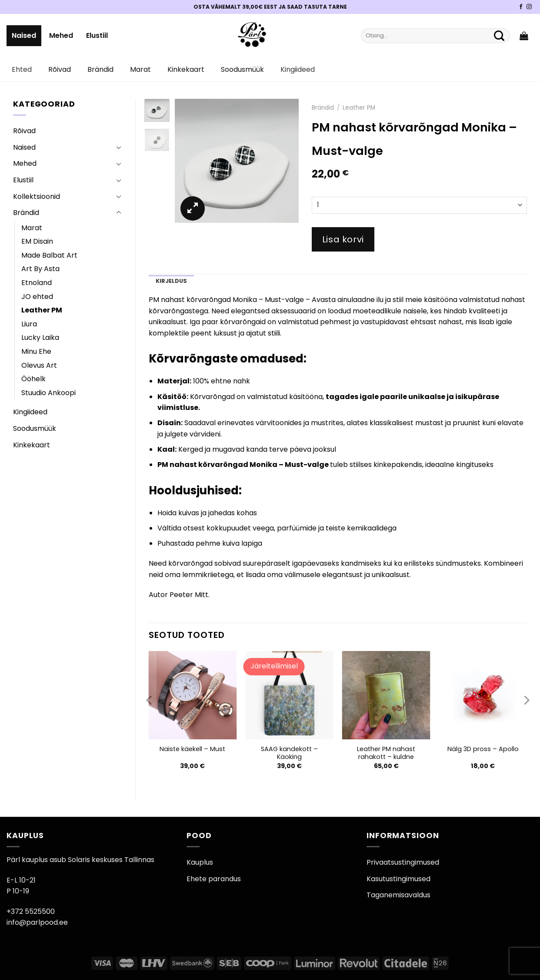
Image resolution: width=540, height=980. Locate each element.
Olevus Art (39, 365)
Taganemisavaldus (398, 895)
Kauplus (200, 862)
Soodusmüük (242, 69)
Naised (24, 35)
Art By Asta (40, 269)
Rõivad (60, 69)
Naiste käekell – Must (192, 749)
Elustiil (97, 35)
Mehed (61, 35)
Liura (29, 324)
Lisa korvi (343, 239)
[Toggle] (119, 147)
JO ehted (37, 297)
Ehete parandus (214, 879)
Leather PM (42, 310)
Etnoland (37, 283)
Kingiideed (298, 69)
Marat (140, 69)
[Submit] (499, 36)
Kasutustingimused (398, 879)
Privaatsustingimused (403, 862)
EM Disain (37, 241)
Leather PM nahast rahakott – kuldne (386, 753)
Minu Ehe (36, 351)
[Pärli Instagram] (529, 7)
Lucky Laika (40, 337)
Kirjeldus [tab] (171, 281)
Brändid (100, 69)
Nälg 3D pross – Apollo (483, 749)
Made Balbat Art (49, 255)
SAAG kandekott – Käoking (289, 753)
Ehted (22, 69)
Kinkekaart (186, 69)
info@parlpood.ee (37, 922)
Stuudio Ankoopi (48, 393)
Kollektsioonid (37, 196)
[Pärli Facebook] (521, 7)
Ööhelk (33, 379)
